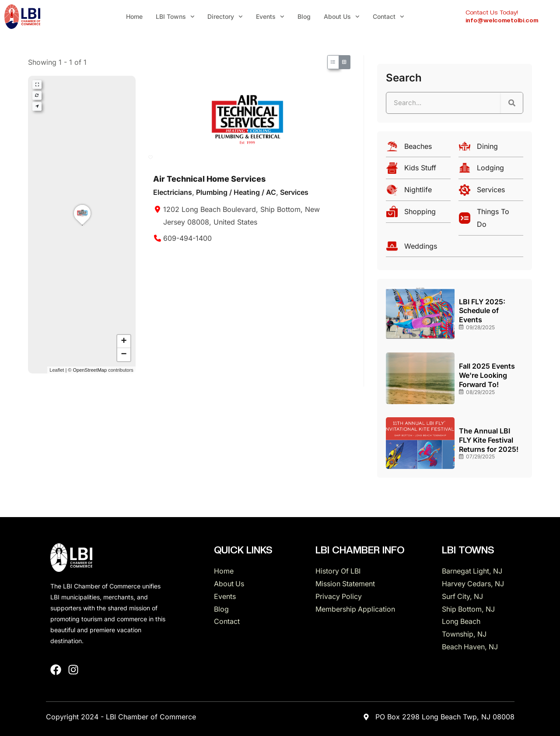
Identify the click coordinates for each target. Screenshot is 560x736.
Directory (225, 17)
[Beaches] (418, 149)
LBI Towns (175, 17)
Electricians (173, 192)
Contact (388, 17)
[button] (82, 225)
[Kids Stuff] (418, 170)
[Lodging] (491, 170)
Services (294, 192)
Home (134, 16)
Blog (304, 16)
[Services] (491, 192)
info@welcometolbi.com (502, 20)
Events (270, 17)
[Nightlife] (418, 192)
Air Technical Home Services (209, 179)
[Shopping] (418, 214)
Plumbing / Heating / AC (236, 192)
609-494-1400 (187, 238)
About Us (342, 17)
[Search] (512, 103)
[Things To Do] (491, 220)
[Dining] (491, 149)
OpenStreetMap (90, 370)
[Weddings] (455, 248)
